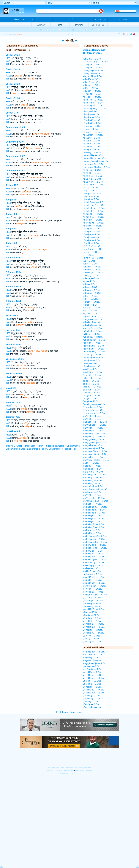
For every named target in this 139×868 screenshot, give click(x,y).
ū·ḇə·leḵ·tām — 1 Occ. (94, 410)
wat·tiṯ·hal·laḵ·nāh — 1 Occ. (96, 489)
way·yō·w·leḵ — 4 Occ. (94, 448)
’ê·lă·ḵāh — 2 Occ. (92, 85)
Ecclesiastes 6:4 (14, 373)
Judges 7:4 (11, 200)
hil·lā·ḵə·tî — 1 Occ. (92, 193)
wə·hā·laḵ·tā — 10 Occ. (94, 519)
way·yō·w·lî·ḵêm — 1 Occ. (95, 451)
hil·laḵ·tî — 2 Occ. (91, 196)
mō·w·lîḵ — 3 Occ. (92, 343)
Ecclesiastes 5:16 (15, 359)
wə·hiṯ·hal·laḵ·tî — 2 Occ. (95, 536)
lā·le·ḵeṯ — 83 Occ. (92, 278)
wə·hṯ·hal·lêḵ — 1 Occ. (94, 563)
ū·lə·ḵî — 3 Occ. (91, 399)
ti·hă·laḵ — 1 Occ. (92, 393)
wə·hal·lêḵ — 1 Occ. (93, 530)
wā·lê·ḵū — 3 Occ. (92, 466)
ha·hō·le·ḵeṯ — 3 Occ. (94, 103)
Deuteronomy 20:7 (15, 156)
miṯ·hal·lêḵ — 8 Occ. (93, 337)
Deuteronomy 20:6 (15, 142)
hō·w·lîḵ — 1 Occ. (91, 243)
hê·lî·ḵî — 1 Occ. (91, 188)
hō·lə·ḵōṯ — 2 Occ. (92, 240)
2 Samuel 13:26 (14, 287)
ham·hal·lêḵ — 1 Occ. (93, 155)
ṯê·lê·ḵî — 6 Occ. (91, 384)
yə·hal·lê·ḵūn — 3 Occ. (94, 609)
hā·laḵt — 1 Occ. (91, 129)
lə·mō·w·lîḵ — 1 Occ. (93, 328)
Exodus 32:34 (13, 98)
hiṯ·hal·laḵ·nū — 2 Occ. (94, 208)
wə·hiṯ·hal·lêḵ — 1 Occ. (94, 539)
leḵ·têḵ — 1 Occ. (91, 305)
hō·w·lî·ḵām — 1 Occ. (93, 249)
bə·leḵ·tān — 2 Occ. (93, 68)
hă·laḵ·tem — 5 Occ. (93, 135)
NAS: (8, 61)
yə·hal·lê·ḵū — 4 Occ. (93, 606)
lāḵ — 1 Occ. (89, 261)
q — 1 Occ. (88, 255)
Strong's (12, 34)
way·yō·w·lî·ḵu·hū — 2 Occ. (96, 460)
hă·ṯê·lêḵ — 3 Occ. (92, 173)
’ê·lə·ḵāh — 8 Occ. (92, 91)
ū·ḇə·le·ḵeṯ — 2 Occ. (93, 407)
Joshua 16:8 (12, 185)
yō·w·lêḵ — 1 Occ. (92, 636)
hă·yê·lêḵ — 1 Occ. (92, 179)
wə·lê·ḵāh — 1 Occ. (92, 571)
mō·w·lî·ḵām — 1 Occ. (94, 346)
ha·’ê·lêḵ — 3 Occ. (92, 97)
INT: (8, 64)
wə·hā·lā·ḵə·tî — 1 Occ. (94, 513)
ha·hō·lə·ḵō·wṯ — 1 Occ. (95, 109)
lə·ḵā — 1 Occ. (90, 284)
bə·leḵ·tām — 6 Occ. (93, 65)
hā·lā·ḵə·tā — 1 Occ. (93, 120)
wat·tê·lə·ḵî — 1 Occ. (93, 480)
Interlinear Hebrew (34, 446)
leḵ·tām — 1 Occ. (91, 302)
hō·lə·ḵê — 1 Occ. (92, 232)
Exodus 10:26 (13, 69)
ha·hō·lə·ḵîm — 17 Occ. (94, 106)
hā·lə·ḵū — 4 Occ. (92, 144)
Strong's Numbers (55, 446)
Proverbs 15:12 (14, 345)
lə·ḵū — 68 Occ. (91, 316)
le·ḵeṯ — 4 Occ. (91, 296)
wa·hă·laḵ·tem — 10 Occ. (95, 422)
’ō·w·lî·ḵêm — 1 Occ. (93, 372)
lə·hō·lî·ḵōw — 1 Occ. (93, 325)
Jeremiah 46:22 (14, 402)
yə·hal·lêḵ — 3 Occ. (92, 603)
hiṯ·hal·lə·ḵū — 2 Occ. (93, 217)
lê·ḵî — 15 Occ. (90, 299)
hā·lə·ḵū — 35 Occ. (92, 150)
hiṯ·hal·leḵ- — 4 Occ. (93, 214)
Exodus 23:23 (13, 84)
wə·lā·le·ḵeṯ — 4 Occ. (93, 565)
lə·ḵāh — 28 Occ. (91, 287)
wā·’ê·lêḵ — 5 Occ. (92, 419)
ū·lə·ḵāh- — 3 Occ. (92, 396)
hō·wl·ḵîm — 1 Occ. (92, 220)
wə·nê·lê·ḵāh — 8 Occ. (94, 583)
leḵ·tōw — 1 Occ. (91, 313)
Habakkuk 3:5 (13, 431)
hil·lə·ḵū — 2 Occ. (91, 199)
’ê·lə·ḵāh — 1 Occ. (92, 82)
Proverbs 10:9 (13, 330)
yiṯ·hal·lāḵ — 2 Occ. (92, 621)
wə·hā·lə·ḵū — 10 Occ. (94, 527)
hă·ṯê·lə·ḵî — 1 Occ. (93, 176)
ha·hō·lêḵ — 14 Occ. (93, 100)
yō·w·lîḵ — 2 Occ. (91, 639)
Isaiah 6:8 (11, 388)
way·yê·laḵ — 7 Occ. (93, 428)
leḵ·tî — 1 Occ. (90, 311)
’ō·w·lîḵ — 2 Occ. (91, 369)
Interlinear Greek (14, 446)
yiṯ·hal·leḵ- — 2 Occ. (93, 630)
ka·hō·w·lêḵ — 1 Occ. (93, 258)
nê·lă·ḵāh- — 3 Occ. (93, 360)
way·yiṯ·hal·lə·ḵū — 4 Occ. (96, 442)
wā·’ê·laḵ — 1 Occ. (92, 416)
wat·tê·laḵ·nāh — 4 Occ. (95, 475)
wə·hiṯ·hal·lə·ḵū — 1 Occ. (95, 542)
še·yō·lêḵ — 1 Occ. (92, 375)
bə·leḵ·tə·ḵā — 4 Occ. (93, 70)
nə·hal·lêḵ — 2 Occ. (93, 355)
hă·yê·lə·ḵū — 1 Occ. (93, 182)
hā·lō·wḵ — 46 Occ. (92, 153)
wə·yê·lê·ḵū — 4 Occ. (93, 592)
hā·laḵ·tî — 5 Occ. (92, 138)
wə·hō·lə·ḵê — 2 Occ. (93, 554)
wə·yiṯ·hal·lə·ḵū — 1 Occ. (95, 595)
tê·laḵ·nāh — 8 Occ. (93, 378)
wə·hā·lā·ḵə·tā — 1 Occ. (95, 510)
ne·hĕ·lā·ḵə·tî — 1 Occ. (94, 357)
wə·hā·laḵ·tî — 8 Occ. (93, 522)
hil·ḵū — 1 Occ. (90, 191)
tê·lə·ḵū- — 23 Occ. (92, 387)
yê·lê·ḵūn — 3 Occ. (92, 618)
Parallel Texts (70, 449)
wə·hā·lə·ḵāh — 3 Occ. (94, 524)
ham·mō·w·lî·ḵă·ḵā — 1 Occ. (97, 167)
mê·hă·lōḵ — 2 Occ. (93, 331)
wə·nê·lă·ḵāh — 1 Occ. (94, 577)
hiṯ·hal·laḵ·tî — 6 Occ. (93, 211)
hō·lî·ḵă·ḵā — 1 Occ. (93, 246)
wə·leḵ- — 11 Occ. (92, 568)
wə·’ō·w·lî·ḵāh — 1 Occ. (94, 586)
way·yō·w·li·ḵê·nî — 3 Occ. (96, 454)
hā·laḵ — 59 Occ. (91, 111)
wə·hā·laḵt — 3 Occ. (93, 516)
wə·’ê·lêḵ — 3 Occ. (92, 495)
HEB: (8, 58)
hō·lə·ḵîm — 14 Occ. (93, 237)
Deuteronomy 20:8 (15, 171)
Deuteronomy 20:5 (15, 127)
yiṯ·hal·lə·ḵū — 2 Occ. (93, 633)
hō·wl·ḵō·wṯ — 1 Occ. (93, 223)
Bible (6, 34)
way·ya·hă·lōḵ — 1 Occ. (94, 425)
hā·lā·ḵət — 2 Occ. (92, 117)
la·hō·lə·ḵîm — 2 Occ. (93, 273)
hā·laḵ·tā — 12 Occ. (93, 132)
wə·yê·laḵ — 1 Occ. (92, 589)
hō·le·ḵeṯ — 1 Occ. (92, 234)
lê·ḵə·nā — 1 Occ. (92, 290)
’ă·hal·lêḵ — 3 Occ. (92, 59)
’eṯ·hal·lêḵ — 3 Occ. (93, 94)
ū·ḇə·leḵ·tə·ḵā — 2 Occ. (94, 413)
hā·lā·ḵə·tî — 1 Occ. (93, 123)
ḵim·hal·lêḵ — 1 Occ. (93, 76)
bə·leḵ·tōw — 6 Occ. (93, 73)
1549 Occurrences (92, 53)
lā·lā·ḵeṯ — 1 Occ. (92, 276)
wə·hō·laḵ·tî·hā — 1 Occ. (95, 548)
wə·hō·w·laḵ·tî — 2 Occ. (94, 545)
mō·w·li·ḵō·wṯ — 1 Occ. (94, 352)
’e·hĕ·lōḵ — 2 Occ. (92, 79)
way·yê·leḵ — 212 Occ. (94, 434)
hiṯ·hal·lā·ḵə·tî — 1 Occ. (94, 205)
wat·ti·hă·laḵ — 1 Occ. (94, 486)
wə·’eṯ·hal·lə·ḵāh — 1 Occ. (96, 501)
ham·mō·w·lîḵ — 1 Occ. (94, 164)
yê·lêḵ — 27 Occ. (91, 612)
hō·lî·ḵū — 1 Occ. (91, 252)
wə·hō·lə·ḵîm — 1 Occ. (94, 557)
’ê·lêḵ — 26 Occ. (91, 88)
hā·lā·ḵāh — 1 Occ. (92, 114)
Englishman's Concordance (69, 712)
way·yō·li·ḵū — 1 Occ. (93, 457)
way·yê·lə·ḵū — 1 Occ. (94, 431)
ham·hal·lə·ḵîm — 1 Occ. (95, 158)
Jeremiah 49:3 (13, 417)
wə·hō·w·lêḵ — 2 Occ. (94, 551)
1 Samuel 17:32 (14, 258)
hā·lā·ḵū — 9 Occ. (92, 141)
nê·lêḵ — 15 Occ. (91, 363)
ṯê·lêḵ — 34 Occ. (91, 381)
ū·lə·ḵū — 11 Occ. (92, 401)
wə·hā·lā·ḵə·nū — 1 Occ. (95, 507)
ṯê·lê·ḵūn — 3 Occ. (92, 390)
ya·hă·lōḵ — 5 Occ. (92, 598)
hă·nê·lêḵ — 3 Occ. (92, 170)
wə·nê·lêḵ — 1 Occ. (92, 580)
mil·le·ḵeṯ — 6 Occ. (92, 334)
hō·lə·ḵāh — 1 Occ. (92, 229)
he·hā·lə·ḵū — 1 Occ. (93, 185)
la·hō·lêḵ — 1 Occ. (92, 270)
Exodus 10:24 (13, 55)
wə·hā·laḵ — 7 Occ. (92, 504)
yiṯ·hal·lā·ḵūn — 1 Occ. (94, 627)
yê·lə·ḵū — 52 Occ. (92, 615)
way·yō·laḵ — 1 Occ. (93, 445)
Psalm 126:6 (12, 316)
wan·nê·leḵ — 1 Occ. (93, 469)
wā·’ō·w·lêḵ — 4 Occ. (93, 472)
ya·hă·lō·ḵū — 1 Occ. (93, 601)
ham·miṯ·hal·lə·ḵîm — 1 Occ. (97, 161)
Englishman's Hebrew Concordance (44, 449)
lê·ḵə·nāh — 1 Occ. (92, 293)
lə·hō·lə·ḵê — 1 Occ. (93, 322)
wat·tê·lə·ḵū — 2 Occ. (93, 483)
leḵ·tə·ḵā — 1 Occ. (92, 308)
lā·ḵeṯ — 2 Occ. (91, 264)
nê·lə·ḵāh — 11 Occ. (93, 366)
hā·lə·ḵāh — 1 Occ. (92, 147)
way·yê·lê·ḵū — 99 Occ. (94, 437)
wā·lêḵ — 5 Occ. (91, 463)
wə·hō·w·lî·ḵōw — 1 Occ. (95, 560)
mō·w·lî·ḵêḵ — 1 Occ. (93, 349)
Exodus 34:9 (12, 113)
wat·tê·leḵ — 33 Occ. (93, 478)
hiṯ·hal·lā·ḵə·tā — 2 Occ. (95, 202)
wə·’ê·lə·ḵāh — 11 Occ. (94, 498)
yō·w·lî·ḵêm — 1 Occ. (93, 642)
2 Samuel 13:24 (14, 272)
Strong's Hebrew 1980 (94, 50)
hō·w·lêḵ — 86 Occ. (92, 226)
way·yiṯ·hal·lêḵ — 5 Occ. (95, 439)
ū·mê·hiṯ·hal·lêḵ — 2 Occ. (95, 404)
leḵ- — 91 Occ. (90, 281)
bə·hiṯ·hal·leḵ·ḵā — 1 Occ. (96, 62)
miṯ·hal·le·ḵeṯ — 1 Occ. (94, 340)
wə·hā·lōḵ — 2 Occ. (92, 533)
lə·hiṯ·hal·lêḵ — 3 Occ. (94, 319)
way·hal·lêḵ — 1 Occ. (93, 492)
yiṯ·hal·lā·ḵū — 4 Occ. (93, 624)
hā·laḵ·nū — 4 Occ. (92, 126)
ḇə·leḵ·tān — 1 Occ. (93, 574)
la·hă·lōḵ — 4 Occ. (92, 267)
